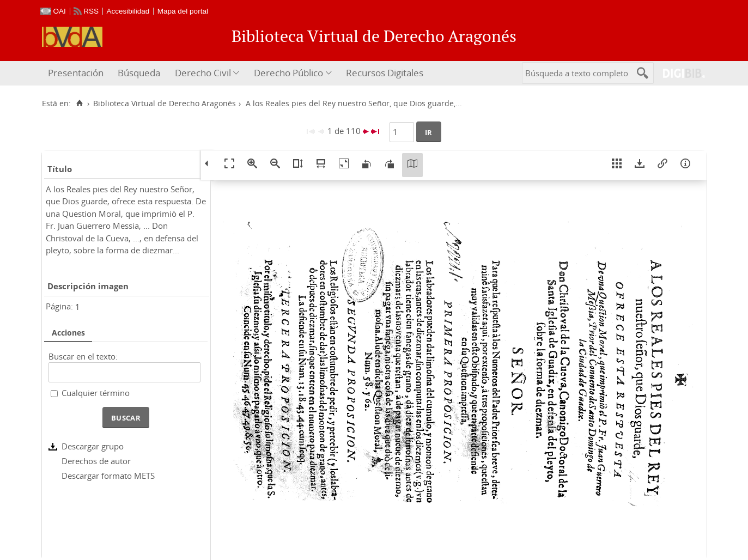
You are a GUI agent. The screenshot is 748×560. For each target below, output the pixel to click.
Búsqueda (139, 73)
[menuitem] (77, 73)
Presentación (76, 73)
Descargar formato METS (108, 476)
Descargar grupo (93, 446)
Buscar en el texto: (83, 356)
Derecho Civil (203, 73)
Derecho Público (288, 73)
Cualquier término (96, 393)
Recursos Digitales (385, 73)
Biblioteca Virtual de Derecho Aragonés (165, 104)
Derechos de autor (96, 461)
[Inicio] (80, 104)
